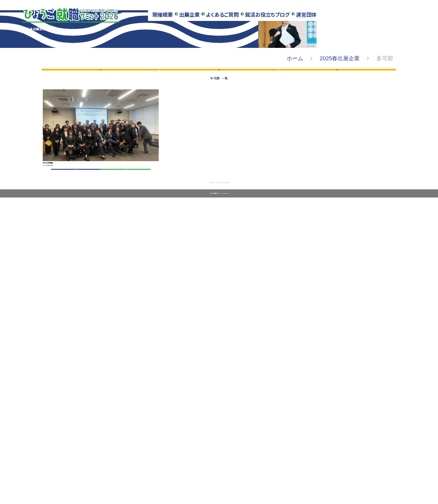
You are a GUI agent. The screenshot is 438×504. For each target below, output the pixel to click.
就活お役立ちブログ (272, 17)
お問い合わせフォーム (317, 480)
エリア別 (337, 249)
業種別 (219, 249)
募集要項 (120, 441)
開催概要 (163, 17)
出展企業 (192, 17)
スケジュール (107, 480)
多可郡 (58, 333)
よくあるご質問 (226, 17)
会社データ (74, 441)
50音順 (101, 249)
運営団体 (313, 17)
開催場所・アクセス (151, 480)
